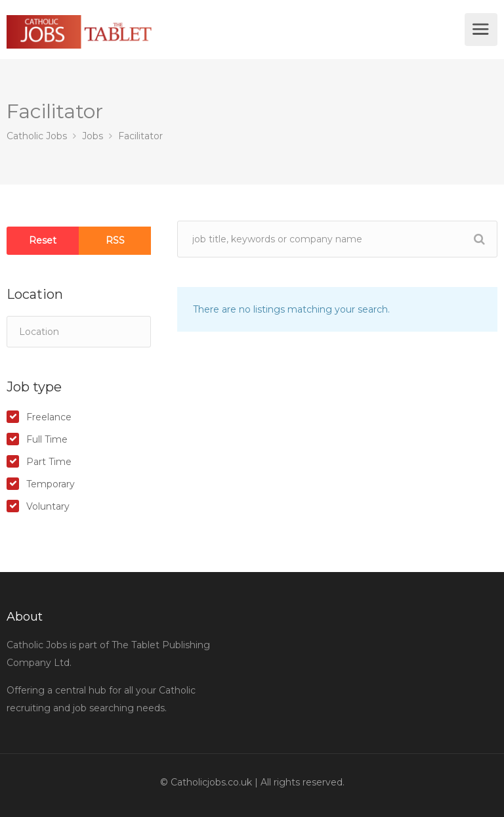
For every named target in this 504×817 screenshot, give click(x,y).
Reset (43, 240)
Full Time (47, 439)
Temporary (51, 484)
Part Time (49, 462)
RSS (115, 240)
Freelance (49, 417)
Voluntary (48, 506)
